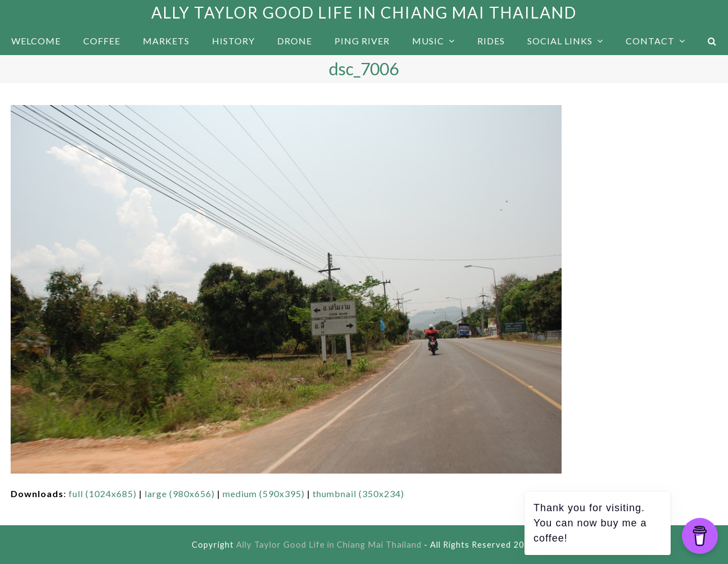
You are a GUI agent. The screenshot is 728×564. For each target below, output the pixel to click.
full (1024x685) (103, 493)
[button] (712, 41)
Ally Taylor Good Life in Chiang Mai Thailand (364, 12)
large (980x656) (180, 493)
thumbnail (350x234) (358, 493)
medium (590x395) (264, 493)
